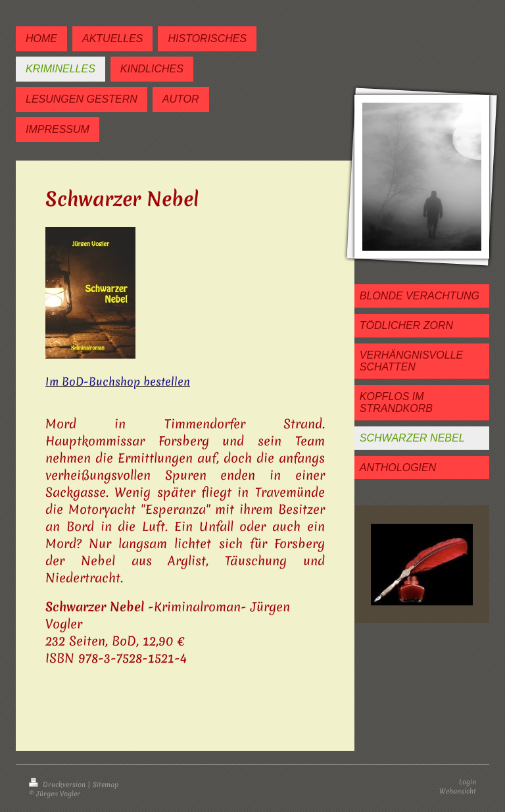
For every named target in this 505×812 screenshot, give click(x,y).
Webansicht (458, 791)
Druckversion (58, 784)
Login (468, 782)
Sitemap (106, 784)
